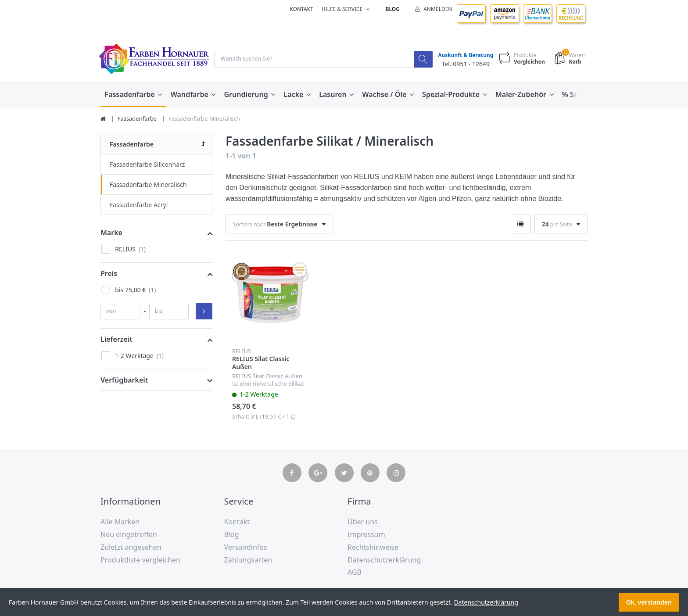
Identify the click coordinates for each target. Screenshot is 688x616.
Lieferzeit (116, 340)
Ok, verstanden (649, 602)
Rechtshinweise (373, 548)
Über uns (363, 523)
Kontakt (301, 9)
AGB (355, 573)
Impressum (366, 535)
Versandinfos (246, 548)
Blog (393, 9)
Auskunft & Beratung (463, 56)
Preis (109, 274)
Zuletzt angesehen (131, 548)
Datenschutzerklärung (384, 560)
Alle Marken (120, 523)
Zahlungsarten (248, 560)
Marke (111, 233)
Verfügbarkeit (124, 380)
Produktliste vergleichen (140, 560)
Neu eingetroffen (129, 535)
